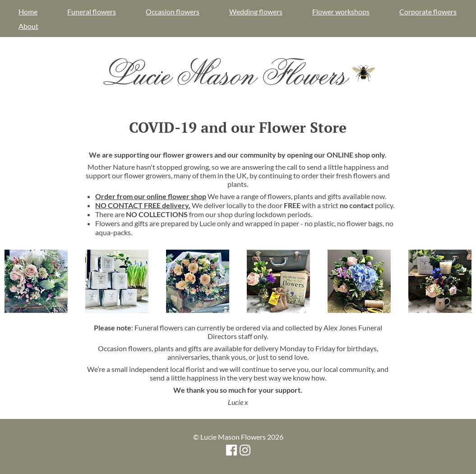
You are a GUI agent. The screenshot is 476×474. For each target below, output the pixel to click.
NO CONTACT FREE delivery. (143, 205)
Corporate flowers (428, 12)
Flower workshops (341, 12)
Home (28, 12)
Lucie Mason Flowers (238, 73)
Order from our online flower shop (151, 196)
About (28, 26)
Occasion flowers (173, 12)
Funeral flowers (92, 12)
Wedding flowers (256, 12)
